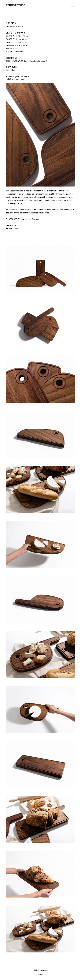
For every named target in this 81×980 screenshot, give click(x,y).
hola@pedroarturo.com (16, 79)
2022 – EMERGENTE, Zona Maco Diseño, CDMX (26, 61)
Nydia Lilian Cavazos (31, 219)
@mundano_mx (13, 70)
